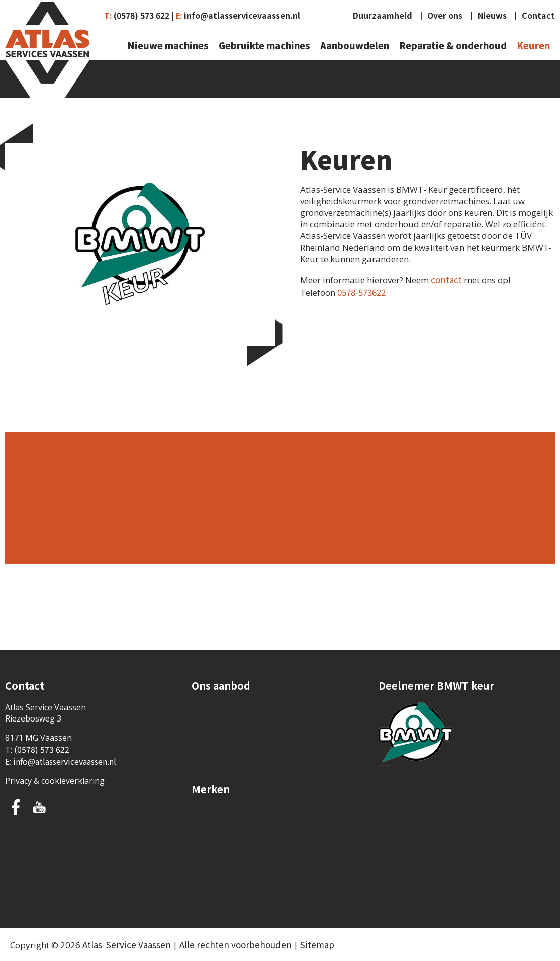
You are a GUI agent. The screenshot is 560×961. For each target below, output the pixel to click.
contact (446, 279)
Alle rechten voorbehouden (236, 945)
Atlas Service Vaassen (127, 945)
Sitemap (317, 945)
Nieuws (492, 16)
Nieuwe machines (168, 46)
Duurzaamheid (383, 16)
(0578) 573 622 (42, 749)
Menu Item (223, 736)
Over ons (445, 16)
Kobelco (217, 886)
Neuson (217, 863)
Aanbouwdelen (355, 46)
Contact (538, 16)
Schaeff (216, 840)
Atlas (212, 817)
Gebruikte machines (264, 46)
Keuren (533, 46)
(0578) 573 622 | (144, 15)
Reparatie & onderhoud (453, 46)
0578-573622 (361, 292)
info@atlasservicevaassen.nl (242, 15)
